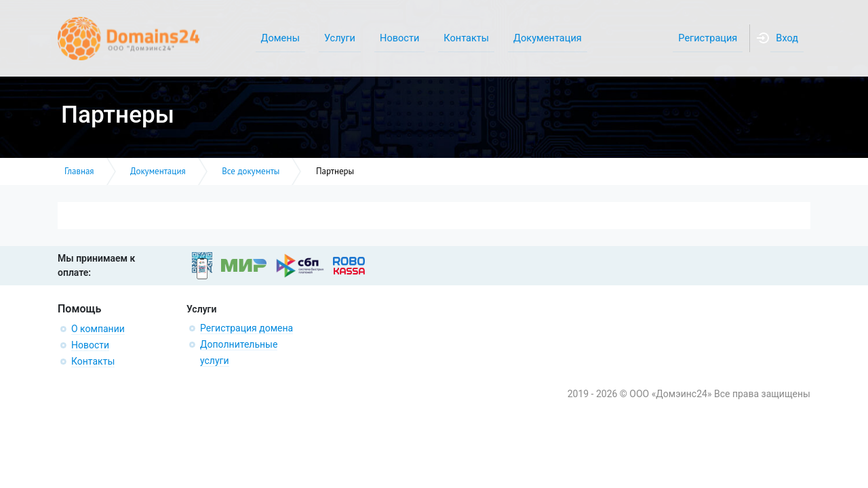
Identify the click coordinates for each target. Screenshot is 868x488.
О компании (98, 329)
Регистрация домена (246, 328)
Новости (90, 345)
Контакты (93, 361)
